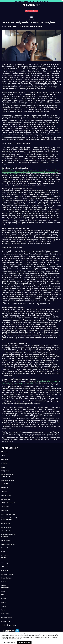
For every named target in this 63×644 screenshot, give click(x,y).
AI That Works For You (9, 502)
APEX (3, 455)
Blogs (3, 590)
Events (4, 601)
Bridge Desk (5, 470)
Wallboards (5, 487)
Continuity (5, 459)
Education (5, 554)
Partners (4, 556)
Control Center (7, 483)
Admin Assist (5, 506)
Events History (6, 494)
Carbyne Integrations (8, 534)
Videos (3, 605)
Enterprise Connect (8, 474)
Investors (4, 585)
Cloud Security (6, 526)
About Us (4, 566)
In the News (5, 613)
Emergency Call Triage (8, 513)
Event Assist (5, 509)
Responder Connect (8, 479)
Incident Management (8, 543)
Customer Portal (7, 616)
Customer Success (7, 573)
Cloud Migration (7, 530)
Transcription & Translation (10, 517)
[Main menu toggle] (31, 16)
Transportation (6, 547)
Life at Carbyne (6, 577)
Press (3, 609)
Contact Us (6, 620)
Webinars (4, 594)
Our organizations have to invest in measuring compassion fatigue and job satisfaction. (31, 380)
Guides (4, 598)
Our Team (5, 569)
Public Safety (6, 539)
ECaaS (3, 466)
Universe (4, 462)
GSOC (3, 551)
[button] (32, 10)
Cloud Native (5, 522)
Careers (4, 581)
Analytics (4, 491)
